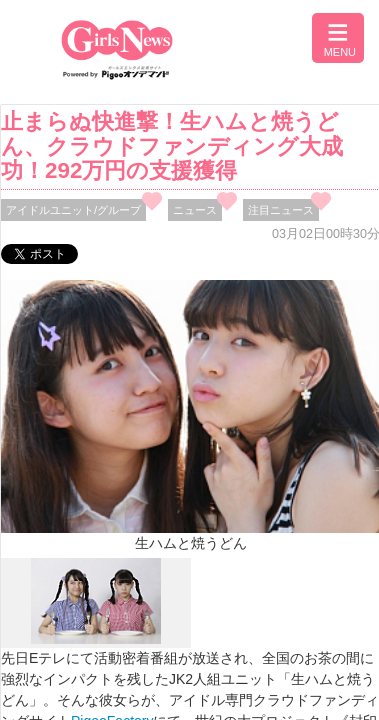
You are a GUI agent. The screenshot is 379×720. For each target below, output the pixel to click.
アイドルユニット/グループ (73, 210)
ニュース (195, 210)
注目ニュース (281, 210)
